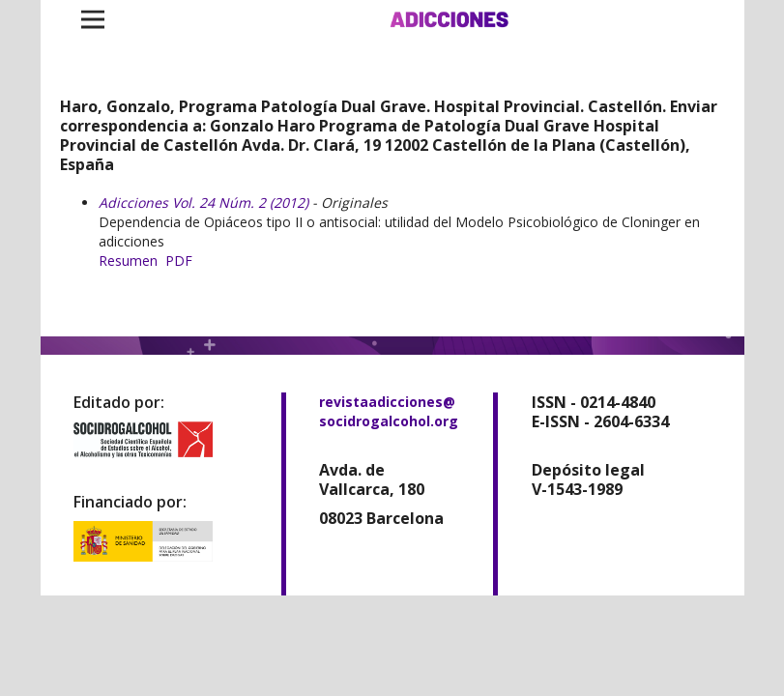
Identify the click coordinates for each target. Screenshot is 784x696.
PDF (179, 261)
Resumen (128, 261)
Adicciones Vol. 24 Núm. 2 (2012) (203, 203)
